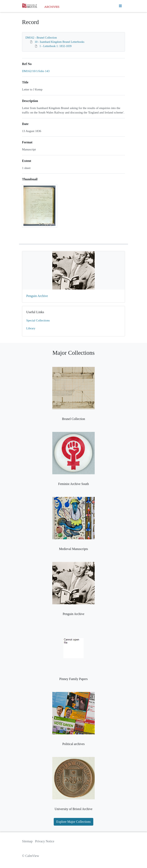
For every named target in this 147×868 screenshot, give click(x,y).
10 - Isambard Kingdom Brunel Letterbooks (60, 42)
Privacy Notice (45, 841)
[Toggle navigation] (120, 6)
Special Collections (38, 320)
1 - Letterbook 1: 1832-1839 (56, 46)
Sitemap (27, 841)
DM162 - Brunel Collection (41, 38)
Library (31, 328)
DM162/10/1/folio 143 (36, 71)
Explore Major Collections (74, 822)
